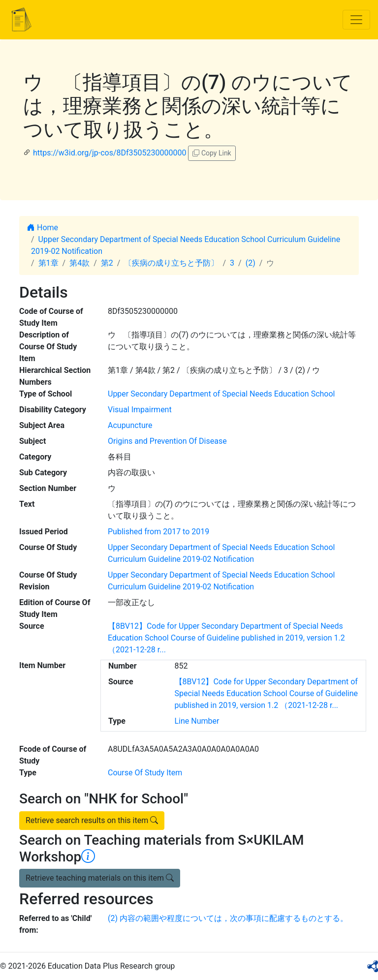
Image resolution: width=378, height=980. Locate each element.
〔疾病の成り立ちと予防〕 (171, 263)
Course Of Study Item (145, 773)
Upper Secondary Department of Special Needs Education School (221, 394)
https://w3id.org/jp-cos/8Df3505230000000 (110, 153)
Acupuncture (130, 425)
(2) (251, 263)
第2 (107, 263)
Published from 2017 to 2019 (158, 532)
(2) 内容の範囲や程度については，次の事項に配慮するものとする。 (228, 918)
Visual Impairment (140, 410)
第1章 (48, 263)
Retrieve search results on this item (92, 820)
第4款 (79, 263)
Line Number (197, 721)
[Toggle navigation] (356, 20)
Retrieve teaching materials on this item (100, 878)
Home (43, 228)
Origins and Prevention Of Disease (167, 441)
